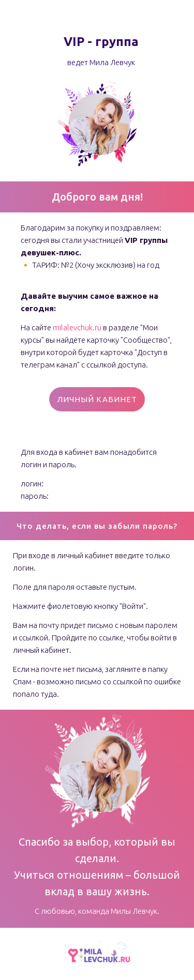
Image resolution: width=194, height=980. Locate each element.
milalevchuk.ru (77, 327)
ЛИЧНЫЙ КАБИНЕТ (97, 399)
